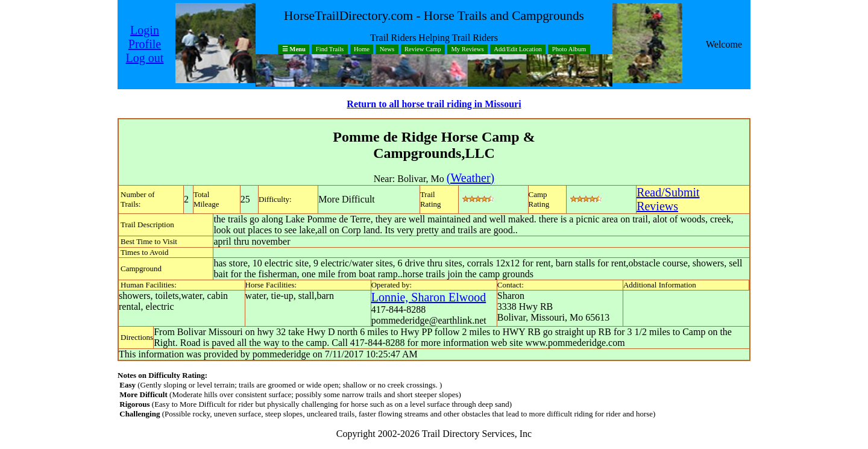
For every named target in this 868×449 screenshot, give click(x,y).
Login (145, 30)
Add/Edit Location (518, 50)
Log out (145, 58)
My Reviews (467, 50)
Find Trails (330, 50)
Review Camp (423, 50)
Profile (145, 44)
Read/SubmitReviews (668, 199)
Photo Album (569, 50)
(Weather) (470, 178)
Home (362, 50)
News (387, 50)
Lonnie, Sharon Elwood (429, 297)
